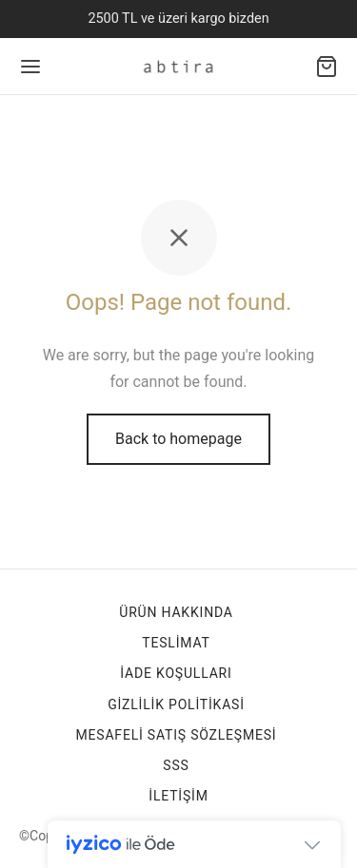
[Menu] (30, 67)
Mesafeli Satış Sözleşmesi (177, 735)
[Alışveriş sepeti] (327, 67)
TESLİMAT (176, 643)
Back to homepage (178, 439)
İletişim (178, 796)
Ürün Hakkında (176, 612)
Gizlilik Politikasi (176, 704)
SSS (176, 765)
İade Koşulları (176, 673)
